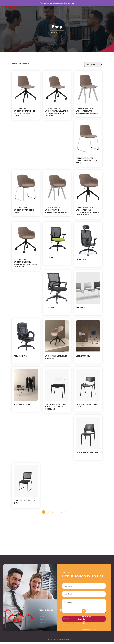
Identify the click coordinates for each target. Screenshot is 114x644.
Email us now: (86, 629)
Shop (60, 33)
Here (65, 3)
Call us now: (85, 616)
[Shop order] (93, 65)
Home (53, 33)
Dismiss (71, 3)
